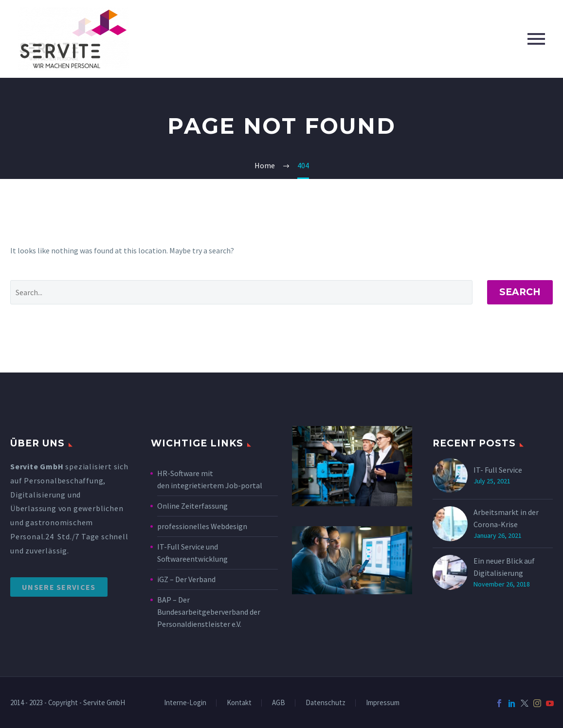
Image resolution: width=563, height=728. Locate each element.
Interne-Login (185, 703)
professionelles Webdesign (203, 526)
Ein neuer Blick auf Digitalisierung (504, 567)
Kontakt (239, 703)
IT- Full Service (498, 470)
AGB (279, 703)
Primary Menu (536, 39)
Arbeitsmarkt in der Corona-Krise (506, 518)
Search (520, 292)
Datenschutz (326, 703)
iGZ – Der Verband (186, 579)
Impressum (383, 703)
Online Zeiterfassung (192, 506)
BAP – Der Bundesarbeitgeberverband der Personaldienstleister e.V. (209, 612)
